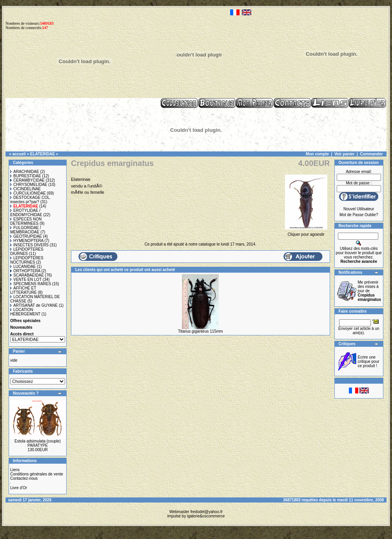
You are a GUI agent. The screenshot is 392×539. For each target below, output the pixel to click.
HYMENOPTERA (27, 241)
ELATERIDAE (43, 154)
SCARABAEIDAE (27, 275)
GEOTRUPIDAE (26, 236)
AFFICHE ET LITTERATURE (24, 290)
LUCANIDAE (23, 267)
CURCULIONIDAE (28, 193)
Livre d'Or (19, 488)
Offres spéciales (25, 321)
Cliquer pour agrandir (306, 232)
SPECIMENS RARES (31, 284)
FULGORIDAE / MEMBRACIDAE (26, 230)
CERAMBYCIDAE (27, 180)
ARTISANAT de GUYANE (34, 305)
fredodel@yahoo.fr (207, 512)
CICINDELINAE (25, 189)
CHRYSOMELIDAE (29, 185)
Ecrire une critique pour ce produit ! (369, 361)
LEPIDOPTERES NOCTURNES (27, 260)
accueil (19, 154)
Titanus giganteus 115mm (201, 331)
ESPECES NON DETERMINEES (26, 221)
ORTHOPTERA (25, 271)
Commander (371, 154)
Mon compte (317, 154)
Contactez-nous (24, 478)
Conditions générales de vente (37, 474)
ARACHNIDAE (25, 172)
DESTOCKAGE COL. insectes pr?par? (30, 200)
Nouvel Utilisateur (359, 209)
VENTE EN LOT (26, 280)
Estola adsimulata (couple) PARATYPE (38, 443)
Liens (15, 470)
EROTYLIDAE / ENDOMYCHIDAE (26, 213)
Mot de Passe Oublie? (359, 215)
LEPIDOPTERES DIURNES (27, 251)
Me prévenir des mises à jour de (369, 291)
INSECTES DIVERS (29, 245)
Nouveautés (21, 327)
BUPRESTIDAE (26, 176)
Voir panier (345, 154)
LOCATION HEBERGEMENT (25, 312)
